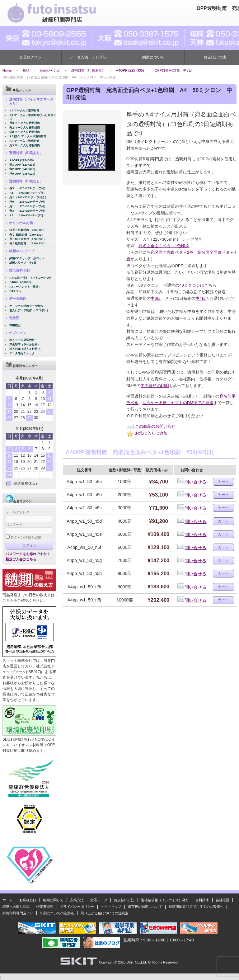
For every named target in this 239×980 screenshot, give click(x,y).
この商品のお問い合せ (151, 426)
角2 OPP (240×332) (22, 169)
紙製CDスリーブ (22, 251)
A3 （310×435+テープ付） (28, 215)
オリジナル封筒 (21, 223)
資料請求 (202, 900)
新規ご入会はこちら (21, 559)
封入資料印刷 (19, 270)
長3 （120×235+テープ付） (28, 188)
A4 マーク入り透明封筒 (24, 110)
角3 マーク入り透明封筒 (25, 145)
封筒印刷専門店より (18, 913)
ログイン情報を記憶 (23, 537)
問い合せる (192, 482)
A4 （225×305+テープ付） (28, 193)
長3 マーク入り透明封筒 (25, 123)
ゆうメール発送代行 (22, 340)
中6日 (156, 298)
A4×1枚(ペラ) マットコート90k (30, 278)
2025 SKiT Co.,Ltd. (132, 962)
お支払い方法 (124, 900)
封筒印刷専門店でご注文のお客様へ (196, 907)
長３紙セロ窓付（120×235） (28, 239)
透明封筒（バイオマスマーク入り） (31, 101)
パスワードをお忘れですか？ (28, 554)
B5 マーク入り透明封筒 (24, 141)
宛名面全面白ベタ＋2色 (172, 252)
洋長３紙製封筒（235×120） (28, 230)
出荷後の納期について (145, 907)
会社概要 (223, 900)
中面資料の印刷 (155, 386)
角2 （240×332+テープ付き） (28, 197)
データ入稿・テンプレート (92, 57)
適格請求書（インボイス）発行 (165, 900)
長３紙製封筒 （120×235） (28, 243)
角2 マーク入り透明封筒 (25, 127)
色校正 (14, 318)
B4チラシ (15, 291)
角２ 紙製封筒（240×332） (27, 235)
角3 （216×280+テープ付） (28, 211)
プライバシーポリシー (77, 907)
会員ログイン (30, 57)
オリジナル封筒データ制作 (26, 306)
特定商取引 (45, 907)
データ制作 (18, 299)
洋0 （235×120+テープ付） (28, 202)
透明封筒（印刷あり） (26, 153)
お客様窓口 (28, 900)
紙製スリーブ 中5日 (23, 263)
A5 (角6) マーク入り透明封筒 (28, 136)
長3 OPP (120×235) (22, 165)
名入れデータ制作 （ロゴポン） (29, 310)
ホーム (8, 900)
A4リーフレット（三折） (25, 287)
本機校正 (15, 325)
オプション (18, 333)
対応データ (99, 900)
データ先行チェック (22, 353)
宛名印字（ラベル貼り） (25, 344)
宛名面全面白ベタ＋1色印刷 (164, 246)
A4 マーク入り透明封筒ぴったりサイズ (33, 117)
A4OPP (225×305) (21, 160)
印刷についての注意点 (57, 913)
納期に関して (53, 900)
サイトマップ (111, 907)
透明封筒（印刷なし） (26, 181)
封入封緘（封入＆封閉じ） (26, 349)
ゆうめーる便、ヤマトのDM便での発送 (178, 403)
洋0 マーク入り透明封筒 (25, 132)
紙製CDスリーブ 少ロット (27, 258)
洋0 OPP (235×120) (22, 174)
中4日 (201, 298)
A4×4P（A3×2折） (22, 282)
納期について (153, 57)
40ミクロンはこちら (198, 285)
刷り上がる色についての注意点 (105, 913)
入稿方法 (77, 900)
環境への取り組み (16, 907)
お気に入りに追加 (147, 433)
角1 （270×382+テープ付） (28, 206)
